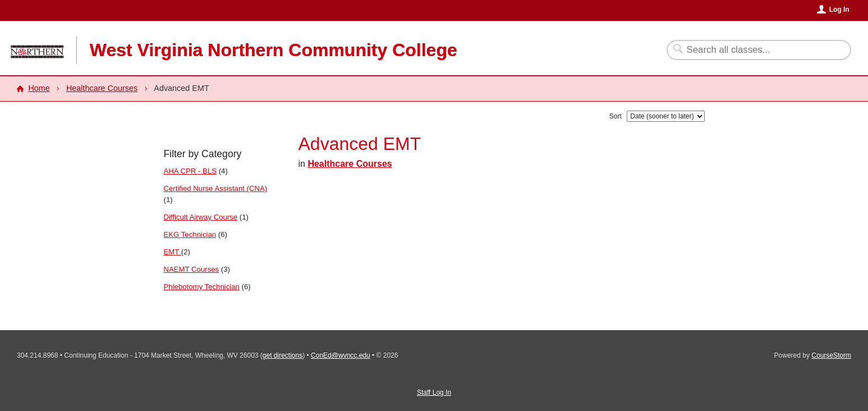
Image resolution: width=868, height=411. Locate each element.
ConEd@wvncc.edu (341, 355)
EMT (173, 252)
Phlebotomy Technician (202, 287)
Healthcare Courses (102, 88)
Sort (616, 116)
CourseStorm (831, 355)
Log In (839, 10)
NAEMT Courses (192, 269)
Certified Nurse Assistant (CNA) (216, 188)
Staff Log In (434, 392)
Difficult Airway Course (201, 217)
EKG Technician (190, 234)
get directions (283, 355)
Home (39, 88)
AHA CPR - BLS (190, 171)
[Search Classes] (752, 50)
